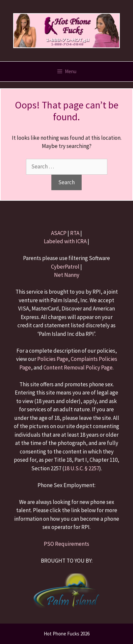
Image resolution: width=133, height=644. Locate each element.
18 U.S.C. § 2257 (82, 468)
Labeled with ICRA (65, 241)
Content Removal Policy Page (78, 367)
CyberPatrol (65, 267)
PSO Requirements (66, 544)
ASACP (59, 233)
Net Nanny (67, 275)
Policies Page (53, 359)
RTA (75, 233)
